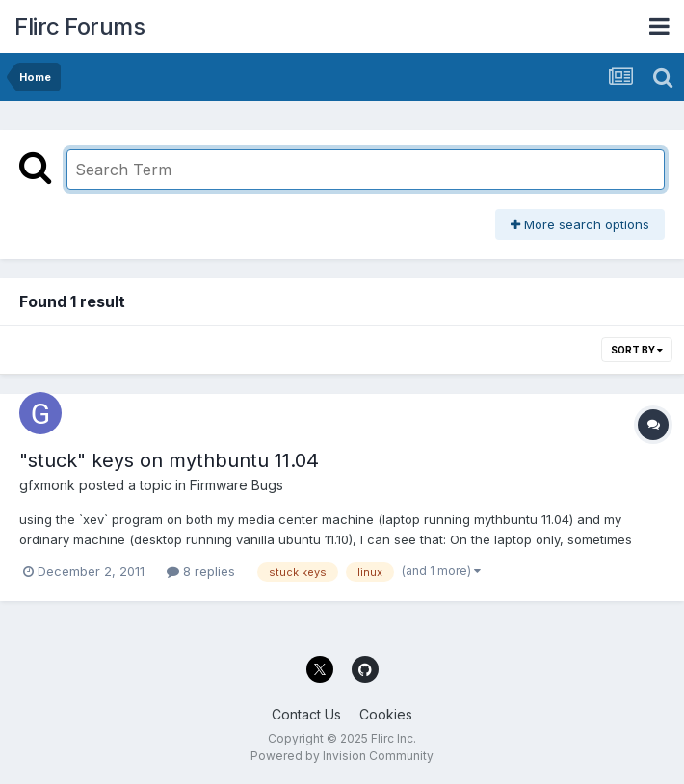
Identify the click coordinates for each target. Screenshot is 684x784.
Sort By (637, 350)
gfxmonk (47, 485)
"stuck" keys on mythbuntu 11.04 (169, 460)
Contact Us (306, 714)
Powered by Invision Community (342, 756)
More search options (580, 224)
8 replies (201, 571)
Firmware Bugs (237, 485)
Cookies (386, 714)
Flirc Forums (79, 26)
